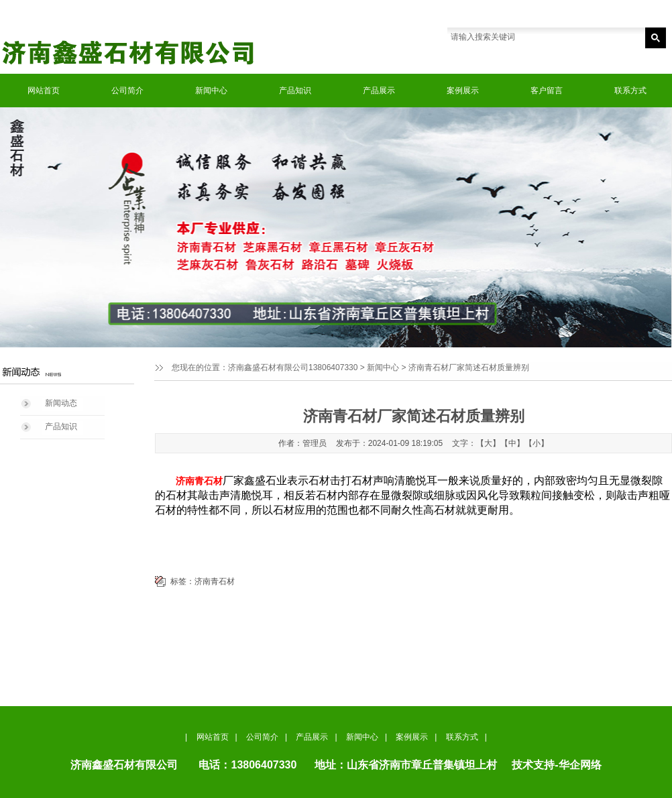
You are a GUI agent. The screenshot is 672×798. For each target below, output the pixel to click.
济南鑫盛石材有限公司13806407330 (293, 367)
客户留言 (547, 91)
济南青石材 (215, 581)
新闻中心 (211, 91)
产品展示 (379, 91)
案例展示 (463, 91)
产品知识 (295, 91)
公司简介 (127, 91)
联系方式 (630, 91)
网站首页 (44, 91)
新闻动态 (61, 403)
